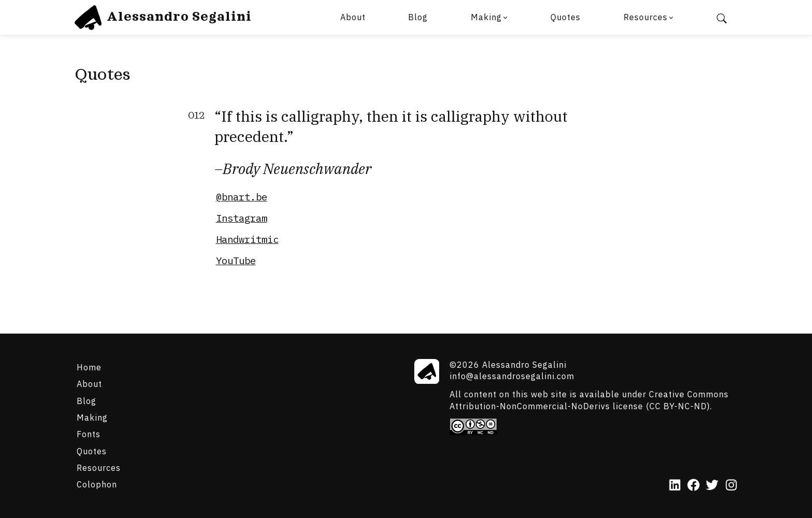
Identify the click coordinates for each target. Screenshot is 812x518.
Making (486, 17)
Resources (646, 17)
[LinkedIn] (675, 486)
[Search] (721, 18)
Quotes (565, 17)
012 (196, 116)
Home (89, 367)
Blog (418, 17)
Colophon (97, 484)
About (353, 17)
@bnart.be (242, 197)
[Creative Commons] (593, 426)
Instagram (242, 218)
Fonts (89, 434)
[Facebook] (693, 486)
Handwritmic (247, 239)
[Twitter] (712, 486)
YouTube (236, 261)
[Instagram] (731, 486)
